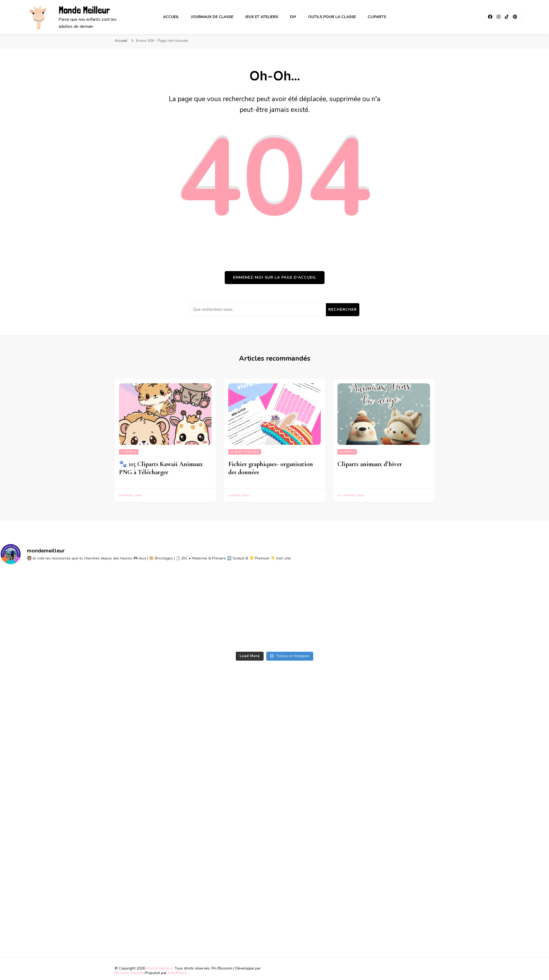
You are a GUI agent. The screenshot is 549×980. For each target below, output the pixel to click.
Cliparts (377, 17)
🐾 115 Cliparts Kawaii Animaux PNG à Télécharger (161, 468)
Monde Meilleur (84, 10)
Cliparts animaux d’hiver (370, 464)
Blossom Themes (129, 973)
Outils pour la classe (332, 17)
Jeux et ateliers (262, 17)
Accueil (171, 17)
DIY (293, 17)
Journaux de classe (212, 17)
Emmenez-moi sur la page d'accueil (275, 277)
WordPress (177, 973)
